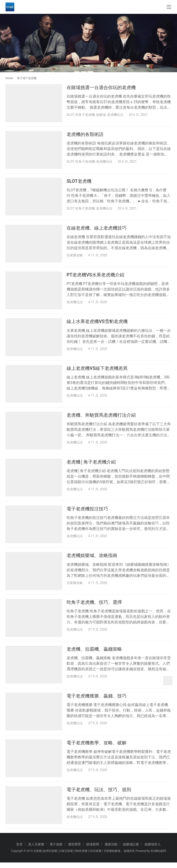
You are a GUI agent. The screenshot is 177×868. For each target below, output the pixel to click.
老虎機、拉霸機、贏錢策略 (94, 653)
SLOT (70, 115)
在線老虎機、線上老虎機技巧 (97, 229)
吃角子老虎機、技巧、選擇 (94, 606)
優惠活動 (111, 850)
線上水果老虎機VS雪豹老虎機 (97, 323)
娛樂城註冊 (131, 850)
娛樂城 (101, 115)
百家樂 (38, 856)
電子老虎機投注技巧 (87, 512)
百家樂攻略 (75, 256)
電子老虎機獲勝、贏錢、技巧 (97, 700)
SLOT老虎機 (79, 182)
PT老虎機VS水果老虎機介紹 (95, 276)
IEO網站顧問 (158, 856)
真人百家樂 (36, 850)
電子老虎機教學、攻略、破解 (97, 748)
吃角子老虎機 (85, 115)
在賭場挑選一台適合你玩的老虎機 (101, 87)
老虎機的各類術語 (85, 135)
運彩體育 (74, 850)
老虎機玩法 (115, 115)
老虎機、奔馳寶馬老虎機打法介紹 (101, 417)
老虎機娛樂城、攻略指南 (92, 559)
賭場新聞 (93, 850)
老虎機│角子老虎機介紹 (91, 465)
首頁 (19, 850)
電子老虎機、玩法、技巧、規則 (99, 795)
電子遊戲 (56, 850)
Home (9, 78)
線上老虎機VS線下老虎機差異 (97, 370)
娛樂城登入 (153, 850)
